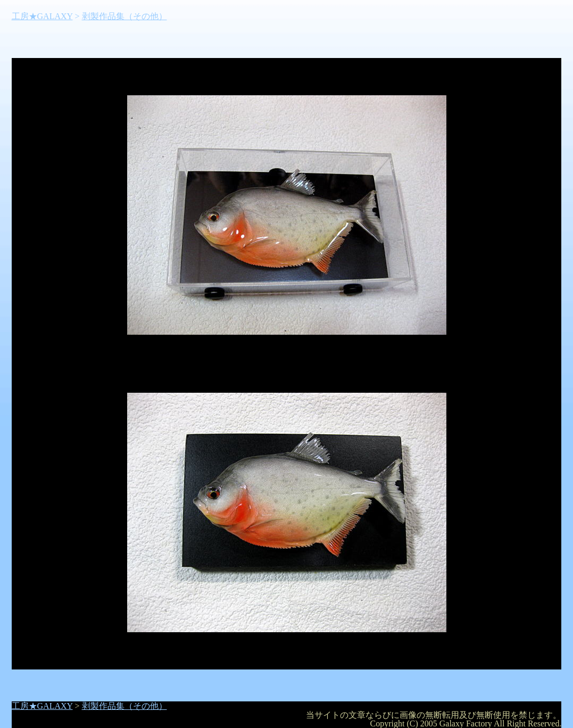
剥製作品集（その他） (124, 16)
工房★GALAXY (42, 16)
